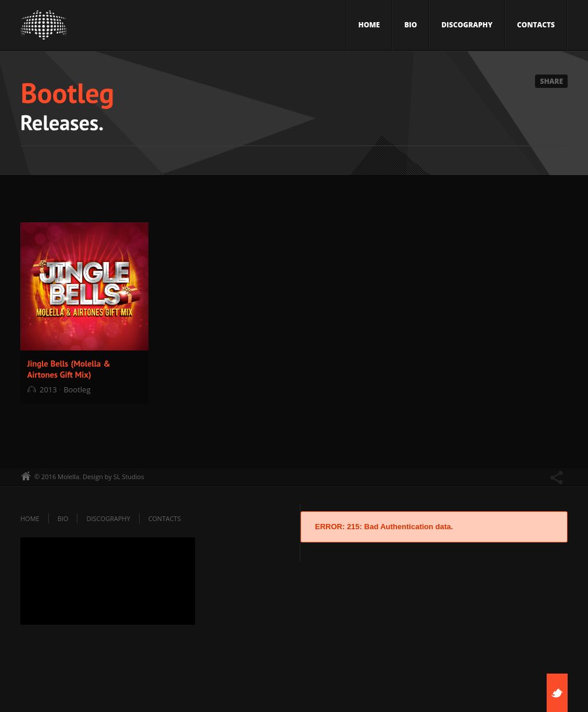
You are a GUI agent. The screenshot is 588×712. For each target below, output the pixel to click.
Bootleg (77, 389)
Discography (467, 25)
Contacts (536, 25)
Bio (410, 25)
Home (369, 25)
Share (551, 81)
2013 (48, 389)
